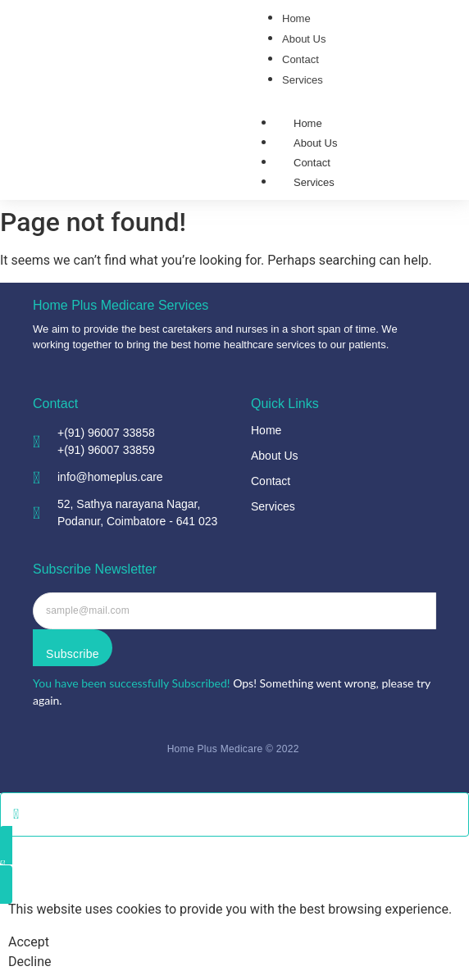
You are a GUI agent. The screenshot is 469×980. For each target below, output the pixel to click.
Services (314, 182)
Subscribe (73, 654)
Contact (312, 163)
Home (308, 123)
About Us (315, 143)
